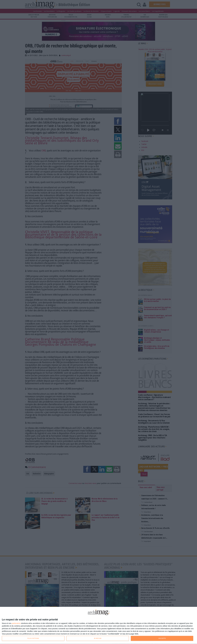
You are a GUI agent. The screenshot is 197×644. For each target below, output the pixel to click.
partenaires (16, 623)
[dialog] (98, 625)
